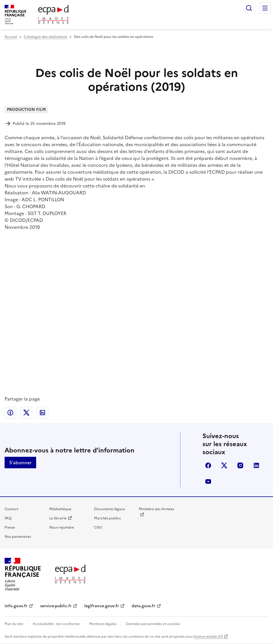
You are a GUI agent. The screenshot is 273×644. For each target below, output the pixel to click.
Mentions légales (103, 624)
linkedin (256, 465)
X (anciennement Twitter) (224, 465)
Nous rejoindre (62, 527)
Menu (265, 8)
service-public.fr (56, 606)
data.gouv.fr (144, 606)
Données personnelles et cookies (153, 624)
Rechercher (249, 8)
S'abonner (20, 463)
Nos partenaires (18, 537)
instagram (240, 465)
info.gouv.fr (16, 606)
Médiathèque (60, 509)
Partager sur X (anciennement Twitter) (26, 413)
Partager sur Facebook (10, 413)
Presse (10, 527)
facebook (208, 465)
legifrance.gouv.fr (102, 606)
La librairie (58, 518)
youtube (208, 481)
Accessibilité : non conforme (56, 624)
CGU (98, 527)
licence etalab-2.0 (208, 637)
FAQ (8, 518)
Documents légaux (109, 509)
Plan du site (14, 624)
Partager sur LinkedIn (42, 413)
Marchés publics (107, 518)
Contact (11, 509)
